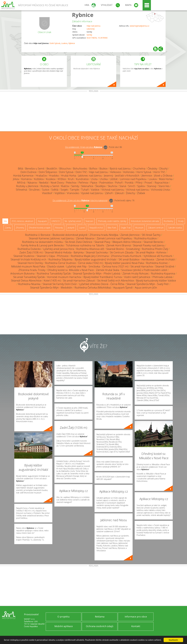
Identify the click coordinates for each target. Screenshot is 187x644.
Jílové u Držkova (163, 176)
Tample (74, 190)
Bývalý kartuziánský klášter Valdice (156, 281)
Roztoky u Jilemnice (27, 186)
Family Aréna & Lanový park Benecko (42, 245)
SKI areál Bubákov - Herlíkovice (136, 259)
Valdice (95, 190)
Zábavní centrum (156, 228)
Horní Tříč (159, 172)
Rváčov (65, 186)
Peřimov (83, 183)
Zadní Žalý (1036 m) (31, 252)
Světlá (55, 190)
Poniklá (129, 183)
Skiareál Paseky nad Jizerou (149, 245)
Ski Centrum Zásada (122, 252)
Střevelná (21, 190)
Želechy (130, 193)
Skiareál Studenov (24, 256)
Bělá (20, 169)
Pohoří (119, 183)
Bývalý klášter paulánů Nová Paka (124, 263)
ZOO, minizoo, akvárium (22, 221)
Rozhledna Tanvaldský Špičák (54, 273)
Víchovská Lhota (160, 190)
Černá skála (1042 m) (90, 263)
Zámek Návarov (85, 238)
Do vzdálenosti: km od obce (84, 147)
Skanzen (89, 221)
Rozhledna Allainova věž (90, 249)
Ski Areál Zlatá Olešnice (79, 242)
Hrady (181, 221)
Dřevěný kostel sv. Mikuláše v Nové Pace (71, 270)
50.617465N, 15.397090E (97, 38)
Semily (89, 35)
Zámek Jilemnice (130, 235)
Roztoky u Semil (50, 186)
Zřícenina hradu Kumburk (126, 256)
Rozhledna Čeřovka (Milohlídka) (93, 288)
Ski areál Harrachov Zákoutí (79, 281)
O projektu (64, 617)
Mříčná (21, 183)
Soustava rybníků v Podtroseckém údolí (144, 270)
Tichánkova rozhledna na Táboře (85, 245)
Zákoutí (119, 193)
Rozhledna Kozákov (146, 238)
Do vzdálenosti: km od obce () (80, 200)
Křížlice (62, 179)
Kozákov (51, 179)
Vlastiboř (47, 193)
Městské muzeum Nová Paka (28, 266)
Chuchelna (139, 169)
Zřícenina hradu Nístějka (104, 235)
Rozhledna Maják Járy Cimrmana (90, 256)
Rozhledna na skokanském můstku (42, 242)
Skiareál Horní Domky (30, 263)
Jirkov (16, 179)
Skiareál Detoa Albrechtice (26, 281)
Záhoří (109, 193)
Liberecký (91, 29)
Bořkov (93, 169)
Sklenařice (87, 186)
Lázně (82, 228)
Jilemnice (147, 176)
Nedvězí (44, 183)
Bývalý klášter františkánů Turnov (103, 277)
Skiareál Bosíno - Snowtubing (123, 249)
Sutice (46, 190)
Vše (5, 221)
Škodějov (100, 186)
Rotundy (59, 228)
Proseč (148, 183)
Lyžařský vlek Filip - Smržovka (83, 266)
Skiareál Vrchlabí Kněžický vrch (28, 259)
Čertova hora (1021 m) (115, 266)
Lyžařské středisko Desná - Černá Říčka (102, 284)
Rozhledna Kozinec (157, 263)
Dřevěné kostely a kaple (40, 228)
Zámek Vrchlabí (166, 259)
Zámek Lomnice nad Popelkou (114, 238)
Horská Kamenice (23, 176)
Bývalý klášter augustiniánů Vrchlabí (96, 259)
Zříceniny (20, 228)
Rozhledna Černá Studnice (60, 263)
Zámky (8, 228)
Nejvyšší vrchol (96, 228)
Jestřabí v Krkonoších (127, 176)
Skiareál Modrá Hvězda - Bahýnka (64, 252)
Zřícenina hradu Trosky (32, 270)
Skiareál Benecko (153, 242)
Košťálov (39, 179)
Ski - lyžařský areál (73, 221)
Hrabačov (41, 176)
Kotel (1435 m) (52, 281)
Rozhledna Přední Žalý (155, 249)
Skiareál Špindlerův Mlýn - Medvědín (51, 288)
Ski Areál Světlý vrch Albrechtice (116, 281)
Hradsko (54, 176)
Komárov (27, 179)
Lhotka (104, 179)
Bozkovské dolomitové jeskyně (70, 235)
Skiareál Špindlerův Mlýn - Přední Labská (97, 273)
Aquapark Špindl (123, 288)
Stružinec (34, 190)
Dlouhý (163, 169)
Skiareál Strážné (165, 266)
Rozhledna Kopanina (163, 273)
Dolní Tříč (81, 172)
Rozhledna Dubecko (29, 249)
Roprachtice (162, 183)
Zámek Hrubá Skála (108, 270)
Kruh (71, 179)
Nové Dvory (57, 183)
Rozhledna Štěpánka (60, 259)
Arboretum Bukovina (22, 273)
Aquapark (42, 221)
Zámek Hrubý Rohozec (136, 273)
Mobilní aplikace (64, 626)
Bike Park (112, 228)
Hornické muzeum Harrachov (64, 277)
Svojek (64, 190)
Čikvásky (152, 169)
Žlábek (141, 193)
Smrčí (132, 186)
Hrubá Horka (69, 176)
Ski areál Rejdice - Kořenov (151, 252)
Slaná (123, 186)
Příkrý (139, 183)
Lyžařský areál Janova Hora (59, 249)
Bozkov (103, 169)
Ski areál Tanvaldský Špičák (29, 277)
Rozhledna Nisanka (29, 284)
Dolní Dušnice (29, 172)
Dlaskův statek (56, 266)
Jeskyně (71, 228)
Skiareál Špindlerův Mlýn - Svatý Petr (148, 284)
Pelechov (71, 183)
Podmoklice (106, 183)
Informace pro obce (136, 617)
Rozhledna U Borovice (38, 235)
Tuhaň (85, 190)
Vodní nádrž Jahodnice (137, 277)
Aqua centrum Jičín (146, 288)
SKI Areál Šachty (151, 235)
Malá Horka (166, 179)
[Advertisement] (94, 112)
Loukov (64, 43)
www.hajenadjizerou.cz (140, 26)
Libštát (114, 179)
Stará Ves (164, 186)
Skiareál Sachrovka (97, 252)
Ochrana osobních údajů (100, 626)
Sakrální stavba (175, 228)
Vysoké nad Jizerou (92, 193)
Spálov (141, 186)
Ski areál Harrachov (142, 266)
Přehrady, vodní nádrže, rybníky (112, 221)
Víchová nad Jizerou (113, 190)
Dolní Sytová (55, 43)
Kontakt (136, 626)
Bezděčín (52, 169)
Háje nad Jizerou (94, 26)
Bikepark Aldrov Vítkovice (127, 242)
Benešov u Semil (35, 169)
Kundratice (82, 179)
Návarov (32, 183)
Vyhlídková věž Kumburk (158, 256)
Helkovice (115, 172)
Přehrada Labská (162, 277)
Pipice (94, 183)
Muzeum (139, 228)
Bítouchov (65, 169)
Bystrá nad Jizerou (120, 169)
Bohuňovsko (80, 169)
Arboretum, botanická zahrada (145, 221)
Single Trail (126, 228)
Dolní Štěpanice (48, 172)
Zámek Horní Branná (118, 245)
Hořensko (129, 172)
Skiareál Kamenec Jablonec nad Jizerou (51, 238)
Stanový (152, 186)
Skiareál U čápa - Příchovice (53, 256)
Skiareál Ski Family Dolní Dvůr (60, 284)
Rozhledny (168, 221)
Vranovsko (73, 193)
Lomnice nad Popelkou (133, 179)
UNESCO (56, 221)
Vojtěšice (60, 193)
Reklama (100, 617)
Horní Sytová (144, 172)
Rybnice (83, 15)
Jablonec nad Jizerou (90, 176)
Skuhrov (113, 186)
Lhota (94, 179)
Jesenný (108, 176)
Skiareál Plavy (102, 242)
